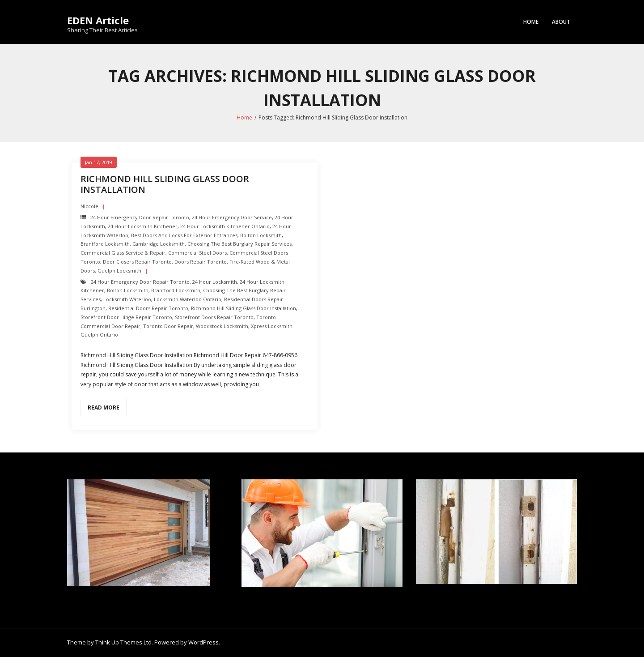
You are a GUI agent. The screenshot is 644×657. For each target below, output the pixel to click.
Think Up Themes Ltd (123, 642)
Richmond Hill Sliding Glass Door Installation (165, 184)
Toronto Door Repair (168, 326)
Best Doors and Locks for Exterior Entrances (184, 235)
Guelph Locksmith (119, 271)
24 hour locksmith (215, 282)
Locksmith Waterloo (127, 299)
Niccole (89, 206)
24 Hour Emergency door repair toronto (140, 217)
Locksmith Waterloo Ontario (188, 299)
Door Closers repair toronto (137, 262)
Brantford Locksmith (105, 244)
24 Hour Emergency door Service (232, 217)
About (561, 22)
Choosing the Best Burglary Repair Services (239, 244)
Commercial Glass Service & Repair (123, 253)
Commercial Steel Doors (197, 253)
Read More (104, 407)
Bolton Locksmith (261, 235)
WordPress (203, 642)
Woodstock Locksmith (222, 326)
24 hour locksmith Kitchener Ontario (225, 226)
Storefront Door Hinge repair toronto (126, 317)
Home (531, 22)
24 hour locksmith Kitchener (143, 226)
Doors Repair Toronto (201, 262)
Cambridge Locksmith (159, 244)
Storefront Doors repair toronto (214, 317)
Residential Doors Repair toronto (148, 308)
